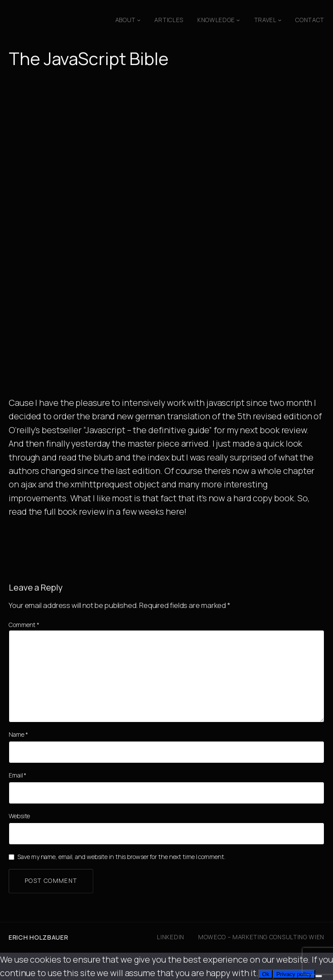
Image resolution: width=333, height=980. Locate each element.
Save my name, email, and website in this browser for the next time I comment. (121, 857)
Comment (24, 625)
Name (18, 734)
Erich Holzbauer (39, 937)
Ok (266, 974)
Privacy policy (294, 974)
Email (18, 775)
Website (19, 816)
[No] (319, 976)
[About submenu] (139, 20)
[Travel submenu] (280, 20)
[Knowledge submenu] (238, 20)
